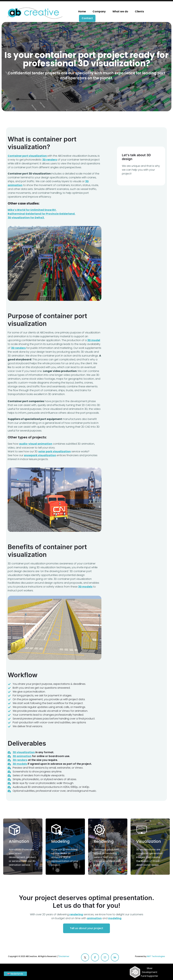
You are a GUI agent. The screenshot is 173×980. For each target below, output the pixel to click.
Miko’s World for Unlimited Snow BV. (32, 210)
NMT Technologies (156, 956)
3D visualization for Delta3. (26, 218)
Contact (87, 18)
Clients (139, 11)
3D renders (20, 760)
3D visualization (24, 752)
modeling (115, 918)
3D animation (22, 756)
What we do (120, 11)
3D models (20, 764)
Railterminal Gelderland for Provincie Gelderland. (41, 214)
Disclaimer (64, 956)
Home (82, 11)
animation (94, 918)
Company (99, 11)
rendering (76, 914)
